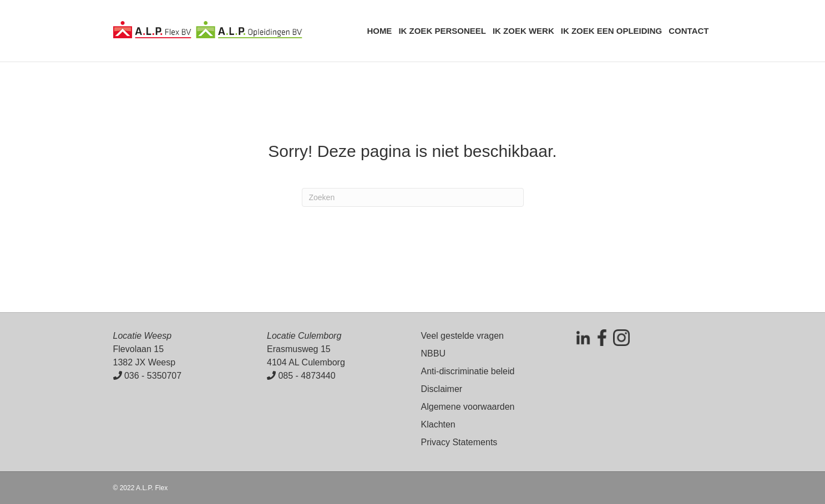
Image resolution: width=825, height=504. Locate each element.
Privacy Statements (459, 442)
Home (379, 31)
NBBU (433, 353)
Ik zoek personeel (442, 31)
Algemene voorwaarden (468, 407)
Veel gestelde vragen (462, 336)
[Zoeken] (413, 197)
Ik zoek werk (523, 31)
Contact (689, 31)
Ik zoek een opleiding (612, 31)
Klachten (438, 424)
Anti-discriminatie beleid (468, 371)
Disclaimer (442, 389)
